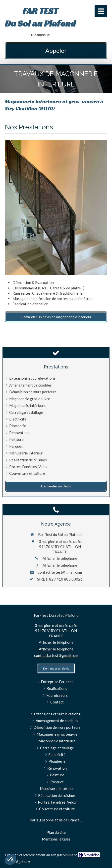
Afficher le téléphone (60, 558)
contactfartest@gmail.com (60, 572)
